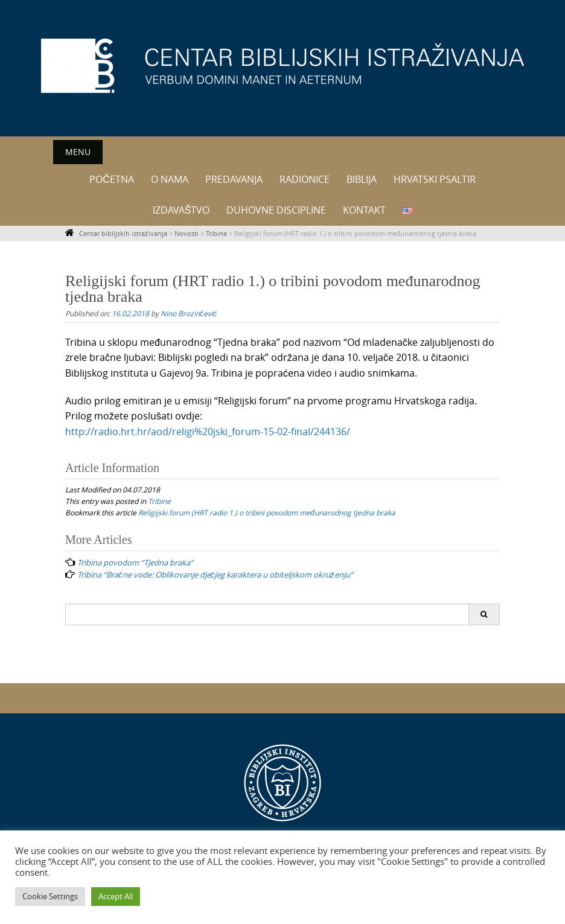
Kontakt (364, 210)
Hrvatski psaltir (435, 179)
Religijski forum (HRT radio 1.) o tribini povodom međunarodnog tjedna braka (267, 512)
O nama (170, 179)
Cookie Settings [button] (50, 896)
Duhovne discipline (276, 210)
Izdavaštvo (181, 210)
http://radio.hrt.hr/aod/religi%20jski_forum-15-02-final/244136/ (208, 432)
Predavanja (234, 179)
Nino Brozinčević (189, 313)
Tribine (159, 501)
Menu (78, 152)
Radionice (305, 179)
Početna (112, 179)
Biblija (362, 179)
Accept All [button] (116, 896)
